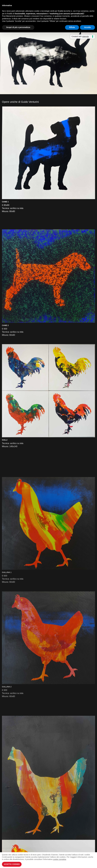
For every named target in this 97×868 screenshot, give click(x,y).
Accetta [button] (87, 27)
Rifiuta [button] (72, 27)
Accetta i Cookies (12, 864)
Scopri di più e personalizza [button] (18, 27)
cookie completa (60, 859)
